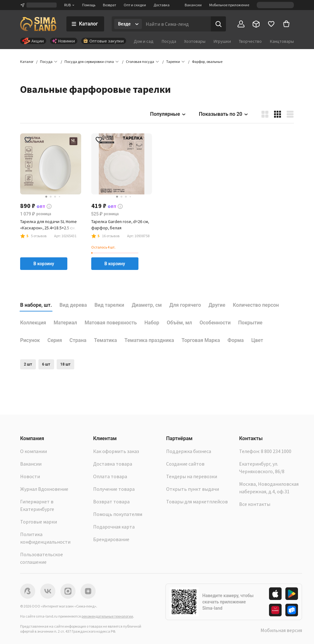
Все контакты (255, 504)
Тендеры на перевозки (192, 476)
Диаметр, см (147, 305)
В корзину (44, 264)
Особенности (215, 323)
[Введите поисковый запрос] (176, 24)
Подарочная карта (114, 527)
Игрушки (222, 41)
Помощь (89, 5)
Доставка (162, 5)
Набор (152, 323)
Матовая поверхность (111, 323)
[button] (207, 62)
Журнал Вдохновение (44, 489)
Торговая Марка (201, 340)
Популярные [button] (168, 114)
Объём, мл (179, 323)
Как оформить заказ (116, 451)
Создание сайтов (185, 464)
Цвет (257, 340)
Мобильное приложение (229, 5)
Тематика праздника (149, 340)
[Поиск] (218, 24)
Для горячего (185, 305)
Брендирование (111, 539)
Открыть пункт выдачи (193, 489)
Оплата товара (110, 476)
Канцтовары (282, 41)
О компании (34, 451)
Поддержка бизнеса (189, 451)
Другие (217, 305)
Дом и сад (144, 41)
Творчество (250, 41)
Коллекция (33, 323)
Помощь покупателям (118, 514)
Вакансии (193, 5)
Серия (55, 340)
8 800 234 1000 (276, 451)
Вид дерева (73, 305)
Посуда (169, 41)
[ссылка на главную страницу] (38, 24)
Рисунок (30, 340)
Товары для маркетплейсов (197, 501)
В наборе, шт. (36, 305)
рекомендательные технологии (107, 616)
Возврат (109, 5)
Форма (236, 340)
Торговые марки (39, 522)
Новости (30, 476)
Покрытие (250, 323)
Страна (78, 340)
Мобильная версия (281, 630)
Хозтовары (195, 41)
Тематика (106, 340)
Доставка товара (113, 464)
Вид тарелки (109, 305)
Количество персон (256, 305)
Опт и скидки (135, 5)
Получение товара (114, 489)
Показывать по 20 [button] (224, 114)
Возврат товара (111, 501)
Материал (65, 323)
